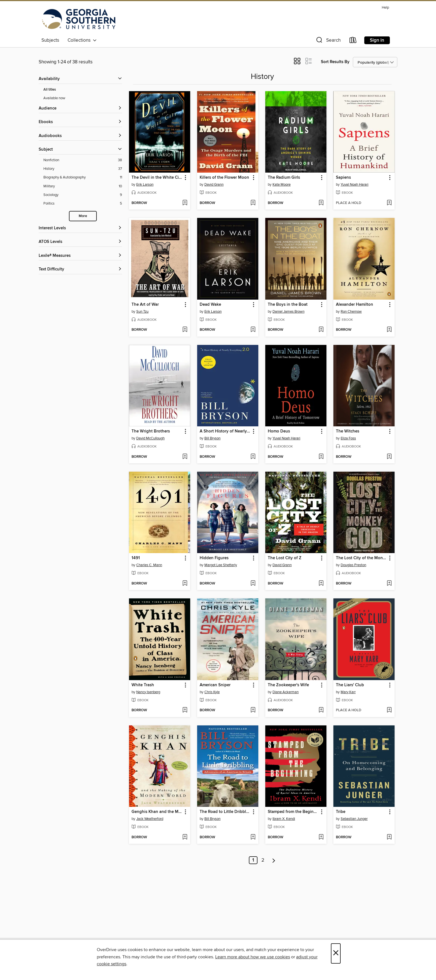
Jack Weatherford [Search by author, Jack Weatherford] (150, 819)
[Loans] (353, 41)
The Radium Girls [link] (284, 178)
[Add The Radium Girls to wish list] (321, 203)
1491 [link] (136, 558)
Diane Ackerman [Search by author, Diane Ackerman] (286, 692)
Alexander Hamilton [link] (355, 305)
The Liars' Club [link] (350, 685)
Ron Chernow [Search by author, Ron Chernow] (351, 312)
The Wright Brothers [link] (151, 431)
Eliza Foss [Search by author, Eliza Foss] (348, 438)
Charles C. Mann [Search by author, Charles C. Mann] (149, 565)
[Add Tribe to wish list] (389, 837)
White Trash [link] (143, 685)
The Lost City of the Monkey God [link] (361, 558)
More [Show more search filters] (83, 216)
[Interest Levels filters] (80, 228)
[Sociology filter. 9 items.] (83, 195)
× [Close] (336, 953)
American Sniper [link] (215, 685)
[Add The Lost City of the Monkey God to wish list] (389, 584)
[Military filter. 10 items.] (83, 186)
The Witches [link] (348, 431)
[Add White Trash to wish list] (185, 710)
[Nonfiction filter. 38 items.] (83, 160)
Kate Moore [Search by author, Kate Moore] (282, 185)
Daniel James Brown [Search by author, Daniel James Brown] (288, 312)
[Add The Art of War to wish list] (185, 330)
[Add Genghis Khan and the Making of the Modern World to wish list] (185, 837)
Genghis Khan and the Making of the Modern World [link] (157, 812)
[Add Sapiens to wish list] (389, 203)
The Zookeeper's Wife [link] (288, 685)
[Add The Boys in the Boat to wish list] (321, 330)
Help (385, 8)
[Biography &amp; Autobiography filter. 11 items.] (83, 177)
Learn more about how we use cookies (253, 957)
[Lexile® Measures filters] (80, 256)
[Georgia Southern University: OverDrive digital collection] (79, 19)
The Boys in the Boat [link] (288, 305)
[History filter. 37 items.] (83, 169)
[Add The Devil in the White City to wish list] (185, 203)
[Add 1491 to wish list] (185, 584)
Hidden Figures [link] (214, 558)
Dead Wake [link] (210, 305)
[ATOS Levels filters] (80, 242)
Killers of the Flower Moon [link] (224, 178)
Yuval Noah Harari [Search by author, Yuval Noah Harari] (355, 185)
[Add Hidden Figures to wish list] (253, 584)
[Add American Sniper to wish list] (253, 710)
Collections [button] (82, 40)
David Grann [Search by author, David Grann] (214, 185)
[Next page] (274, 860)
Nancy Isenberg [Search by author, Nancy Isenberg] (148, 692)
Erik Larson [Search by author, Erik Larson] (145, 185)
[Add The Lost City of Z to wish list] (321, 584)
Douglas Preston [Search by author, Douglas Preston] (353, 565)
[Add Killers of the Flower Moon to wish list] (253, 203)
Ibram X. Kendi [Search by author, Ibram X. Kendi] (284, 819)
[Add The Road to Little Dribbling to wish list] (253, 837)
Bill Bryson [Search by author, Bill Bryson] (212, 438)
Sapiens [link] (343, 178)
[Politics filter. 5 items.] (83, 204)
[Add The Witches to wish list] (389, 457)
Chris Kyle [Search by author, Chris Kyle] (212, 692)
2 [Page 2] (263, 860)
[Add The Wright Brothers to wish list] (185, 457)
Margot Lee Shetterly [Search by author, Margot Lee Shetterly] (221, 565)
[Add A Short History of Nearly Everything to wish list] (253, 457)
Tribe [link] (341, 812)
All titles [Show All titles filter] (50, 90)
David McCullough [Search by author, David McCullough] (150, 438)
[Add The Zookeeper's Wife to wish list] (321, 710)
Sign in (377, 40)
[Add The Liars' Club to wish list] (389, 710)
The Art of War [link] (145, 305)
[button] (328, 41)
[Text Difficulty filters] (80, 269)
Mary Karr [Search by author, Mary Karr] (348, 692)
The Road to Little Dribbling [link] (225, 812)
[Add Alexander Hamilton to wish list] (389, 330)
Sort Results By (335, 62)
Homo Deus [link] (279, 431)
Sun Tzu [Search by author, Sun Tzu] (142, 312)
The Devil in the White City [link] (157, 178)
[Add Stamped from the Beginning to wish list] (321, 837)
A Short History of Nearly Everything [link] (225, 431)
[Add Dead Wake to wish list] (253, 330)
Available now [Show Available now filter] (54, 98)
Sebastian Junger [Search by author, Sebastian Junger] (354, 819)
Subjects (50, 40)
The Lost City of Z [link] (285, 558)
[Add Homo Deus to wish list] (321, 457)
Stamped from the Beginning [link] (293, 812)
